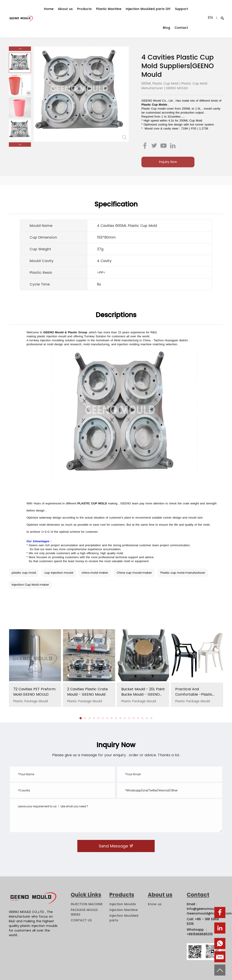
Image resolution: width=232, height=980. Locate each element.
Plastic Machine (109, 9)
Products (84, 9)
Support (182, 9)
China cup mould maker (134, 573)
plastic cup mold (24, 573)
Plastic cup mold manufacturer (183, 573)
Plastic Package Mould (35, 695)
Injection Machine (124, 910)
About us (65, 9)
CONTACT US (81, 920)
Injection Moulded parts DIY (148, 9)
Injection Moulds (123, 904)
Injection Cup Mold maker (30, 585)
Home (49, 9)
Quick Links (86, 895)
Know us (155, 904)
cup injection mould (59, 573)
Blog (166, 28)
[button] (20, 49)
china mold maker (95, 573)
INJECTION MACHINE (87, 904)
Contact (181, 28)
